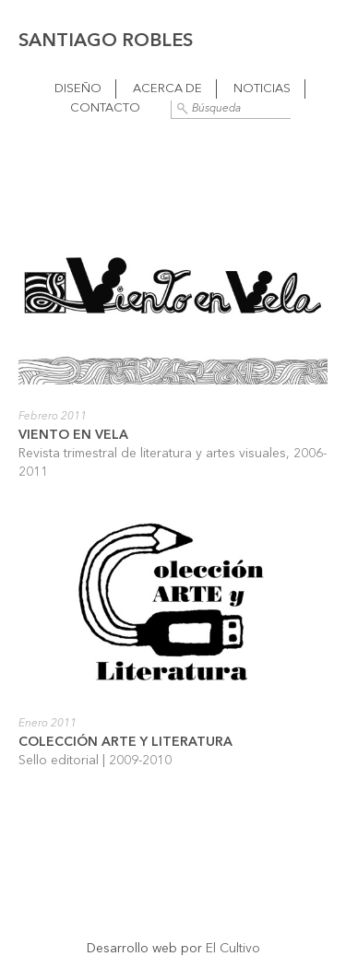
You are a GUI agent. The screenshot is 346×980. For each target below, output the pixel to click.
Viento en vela (73, 435)
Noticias (262, 89)
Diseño (78, 89)
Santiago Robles (106, 41)
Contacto (105, 108)
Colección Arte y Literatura (125, 742)
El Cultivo (233, 949)
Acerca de (167, 89)
